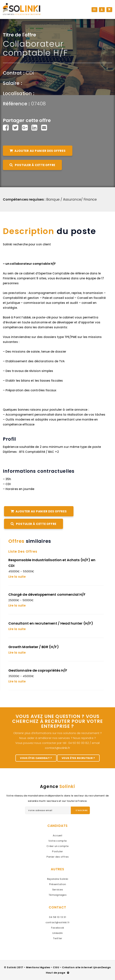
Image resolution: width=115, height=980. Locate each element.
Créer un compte (57, 846)
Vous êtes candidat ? (36, 758)
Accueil (57, 835)
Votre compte (57, 841)
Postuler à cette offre (32, 165)
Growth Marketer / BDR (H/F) (34, 647)
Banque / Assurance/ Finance (72, 199)
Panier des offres (57, 857)
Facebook (57, 928)
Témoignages (57, 895)
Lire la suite (17, 577)
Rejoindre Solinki (57, 879)
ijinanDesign (102, 967)
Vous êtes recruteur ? (78, 758)
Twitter (58, 938)
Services (57, 890)
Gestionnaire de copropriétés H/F (38, 670)
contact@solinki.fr (57, 748)
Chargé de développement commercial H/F (47, 594)
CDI (30, 73)
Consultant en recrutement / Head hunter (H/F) (51, 623)
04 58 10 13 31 (57, 917)
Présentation (57, 884)
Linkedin (57, 933)
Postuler (57, 851)
